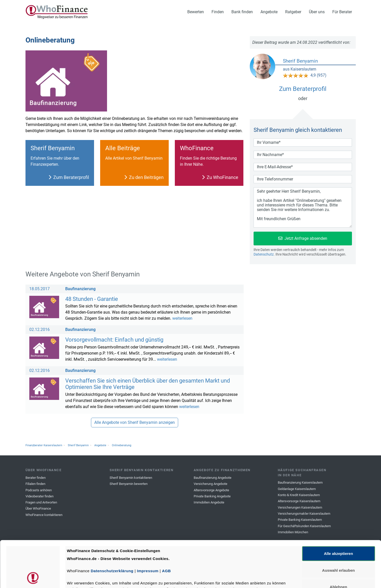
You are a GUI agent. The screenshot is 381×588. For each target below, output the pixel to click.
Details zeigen (271, 578)
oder (303, 98)
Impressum (148, 528)
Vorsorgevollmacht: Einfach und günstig (114, 340)
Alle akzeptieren (338, 510)
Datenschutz (264, 254)
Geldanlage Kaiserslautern (297, 489)
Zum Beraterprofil (69, 177)
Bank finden (242, 12)
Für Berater (342, 12)
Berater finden (36, 478)
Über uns (317, 12)
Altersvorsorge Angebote (211, 490)
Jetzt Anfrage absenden (303, 238)
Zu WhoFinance (220, 177)
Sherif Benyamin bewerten (129, 484)
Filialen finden (35, 484)
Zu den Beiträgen (144, 177)
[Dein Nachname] (303, 155)
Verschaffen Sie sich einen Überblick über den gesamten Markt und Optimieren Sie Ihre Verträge (148, 384)
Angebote (269, 12)
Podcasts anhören (39, 490)
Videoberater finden (40, 496)
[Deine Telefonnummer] (303, 179)
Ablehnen (338, 544)
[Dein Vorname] (303, 143)
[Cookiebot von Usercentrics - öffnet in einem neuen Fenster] (33, 578)
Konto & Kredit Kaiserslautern (299, 495)
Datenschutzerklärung (112, 528)
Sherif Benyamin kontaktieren (131, 478)
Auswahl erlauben (338, 527)
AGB (167, 528)
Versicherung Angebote (211, 484)
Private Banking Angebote (212, 496)
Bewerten (196, 12)
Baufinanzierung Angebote (213, 478)
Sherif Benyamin (300, 61)
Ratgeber (293, 12)
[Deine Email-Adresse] (303, 167)
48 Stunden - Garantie (92, 299)
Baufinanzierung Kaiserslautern (300, 482)
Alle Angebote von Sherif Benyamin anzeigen (135, 422)
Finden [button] (218, 12)
